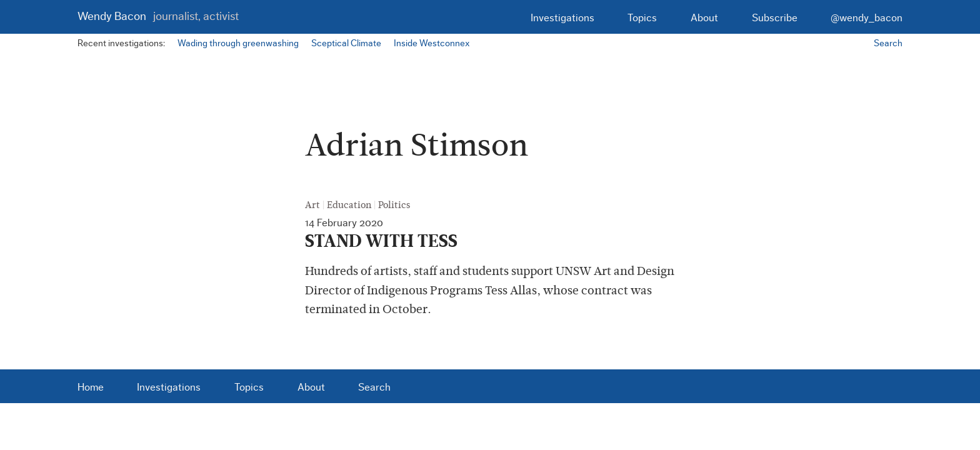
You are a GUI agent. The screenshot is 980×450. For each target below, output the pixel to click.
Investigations (562, 18)
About (704, 18)
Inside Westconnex (432, 43)
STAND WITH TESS (381, 241)
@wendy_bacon (867, 18)
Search (888, 43)
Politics (394, 205)
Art (312, 205)
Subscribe (775, 18)
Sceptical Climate (346, 43)
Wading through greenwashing (238, 43)
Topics (642, 18)
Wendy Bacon (158, 17)
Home (91, 387)
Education (349, 205)
